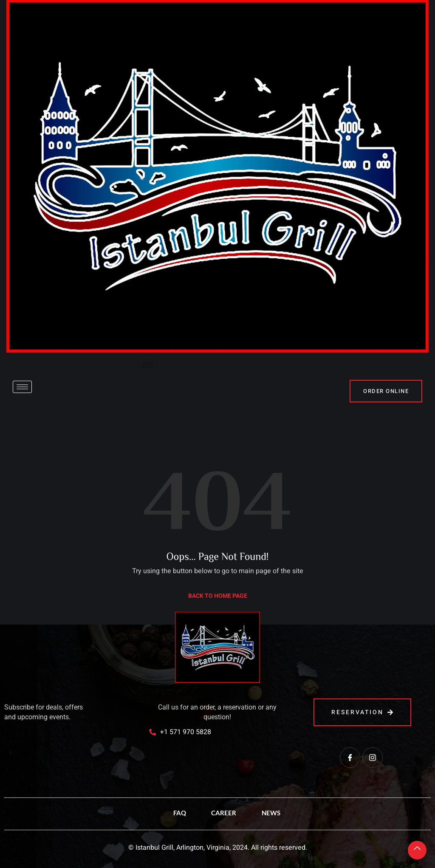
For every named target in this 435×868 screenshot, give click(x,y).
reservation (362, 712)
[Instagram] (373, 758)
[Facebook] (350, 758)
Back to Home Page (218, 596)
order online (386, 391)
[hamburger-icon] (148, 365)
